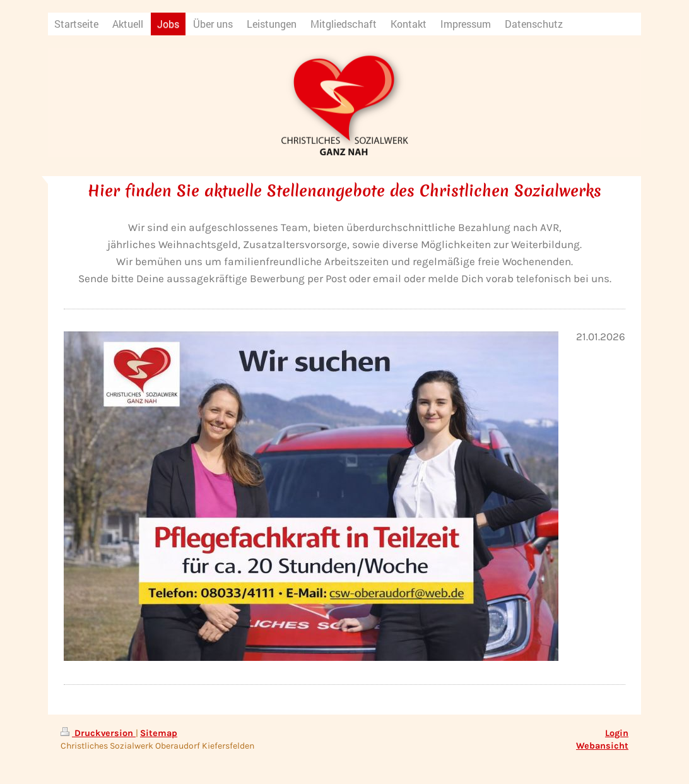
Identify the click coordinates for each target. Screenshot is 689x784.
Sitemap (159, 733)
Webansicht (602, 746)
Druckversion (98, 733)
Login (617, 733)
